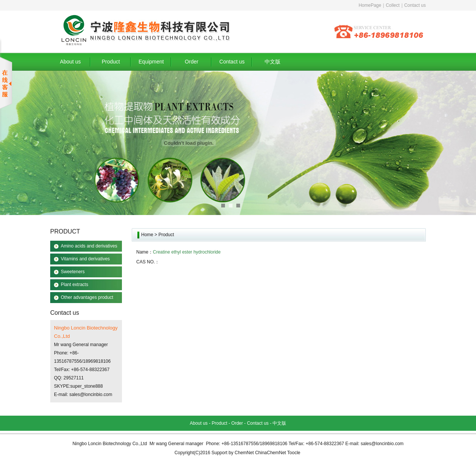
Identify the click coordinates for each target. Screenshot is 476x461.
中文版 (273, 62)
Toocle (294, 453)
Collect (393, 5)
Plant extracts (75, 285)
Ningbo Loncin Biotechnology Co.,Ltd (110, 444)
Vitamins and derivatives (85, 259)
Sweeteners (73, 272)
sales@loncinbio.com (91, 394)
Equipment (151, 62)
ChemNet (244, 453)
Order (192, 62)
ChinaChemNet (271, 453)
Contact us (415, 5)
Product (111, 62)
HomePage (370, 5)
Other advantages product (87, 297)
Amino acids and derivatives (89, 246)
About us (70, 62)
